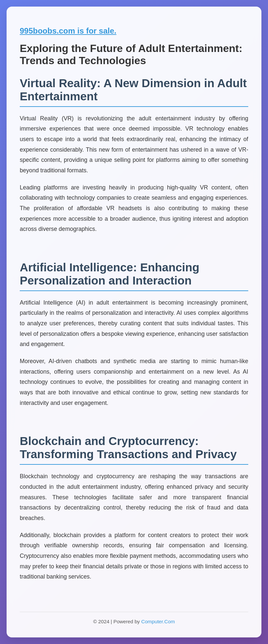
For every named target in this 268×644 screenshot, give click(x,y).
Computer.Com (158, 621)
